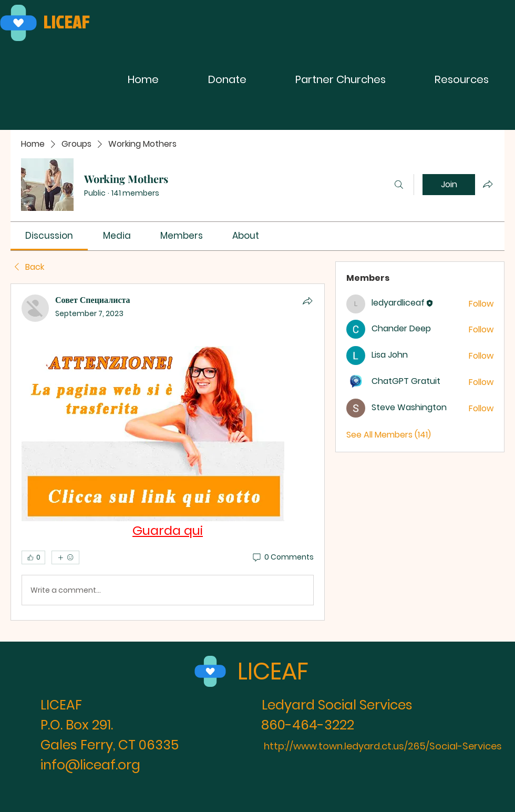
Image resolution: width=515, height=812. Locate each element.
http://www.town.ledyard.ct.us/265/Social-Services (383, 746)
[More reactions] (65, 557)
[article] (168, 452)
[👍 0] (33, 557)
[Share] (307, 301)
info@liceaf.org (90, 765)
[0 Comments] (282, 557)
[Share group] (488, 184)
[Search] (399, 185)
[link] (49, 236)
